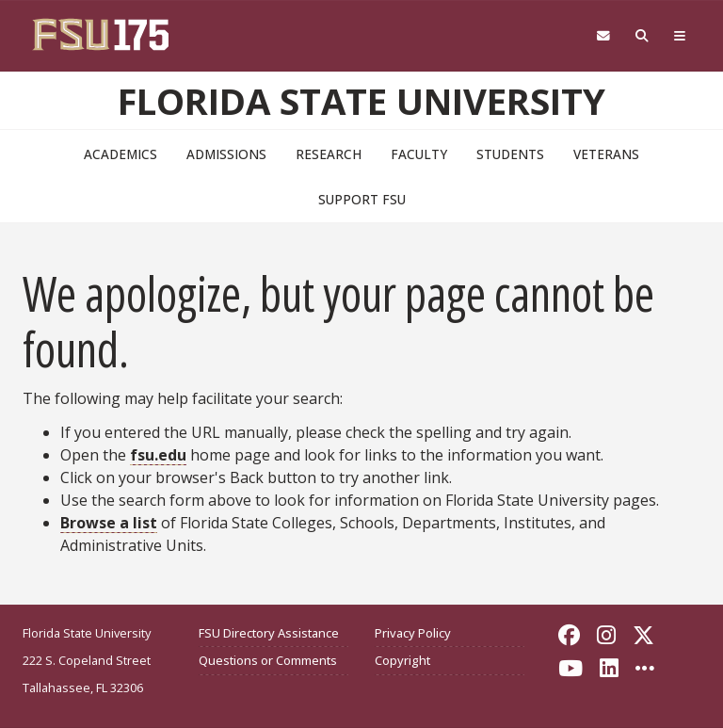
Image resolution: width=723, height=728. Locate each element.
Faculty (419, 154)
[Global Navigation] (680, 36)
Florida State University (361, 101)
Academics (120, 154)
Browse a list (109, 523)
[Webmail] (603, 36)
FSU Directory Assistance (269, 633)
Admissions (226, 154)
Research (329, 154)
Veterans (606, 154)
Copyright (402, 660)
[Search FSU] (643, 36)
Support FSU (362, 199)
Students (510, 154)
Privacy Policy (413, 633)
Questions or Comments (268, 660)
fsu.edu (158, 455)
